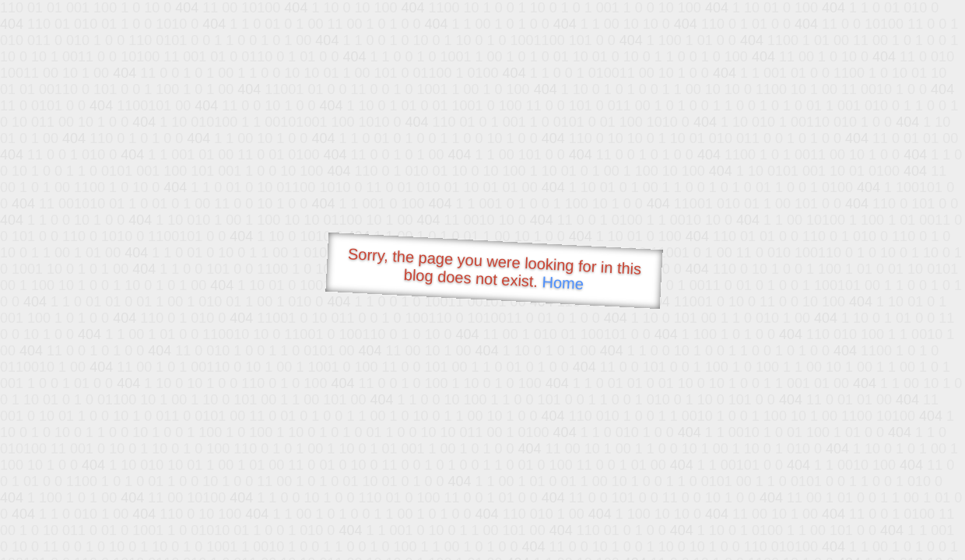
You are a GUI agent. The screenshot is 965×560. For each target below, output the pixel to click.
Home (563, 283)
